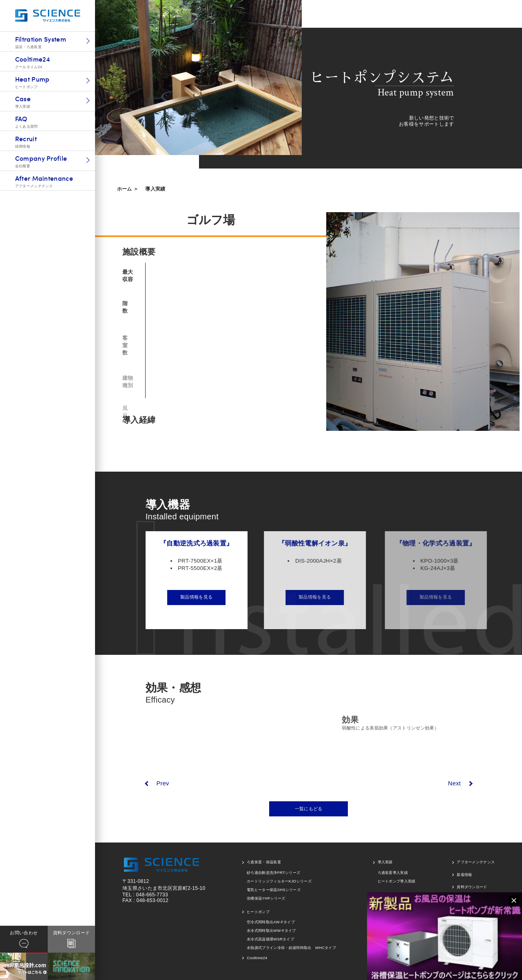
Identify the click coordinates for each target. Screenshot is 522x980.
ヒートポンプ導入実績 (397, 881)
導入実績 (155, 189)
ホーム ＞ (128, 189)
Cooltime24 (257, 958)
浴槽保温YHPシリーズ (266, 898)
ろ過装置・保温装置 (264, 862)
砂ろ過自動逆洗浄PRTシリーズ (273, 873)
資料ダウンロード (472, 887)
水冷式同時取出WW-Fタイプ (271, 931)
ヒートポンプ (258, 912)
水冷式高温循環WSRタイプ (270, 939)
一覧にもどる (309, 809)
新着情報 (464, 875)
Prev (163, 783)
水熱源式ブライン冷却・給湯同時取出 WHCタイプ (291, 948)
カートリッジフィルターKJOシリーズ (279, 881)
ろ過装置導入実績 (393, 873)
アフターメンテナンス (476, 862)
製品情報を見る (202, 597)
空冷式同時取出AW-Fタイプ (271, 922)
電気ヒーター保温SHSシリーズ (274, 890)
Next (455, 783)
